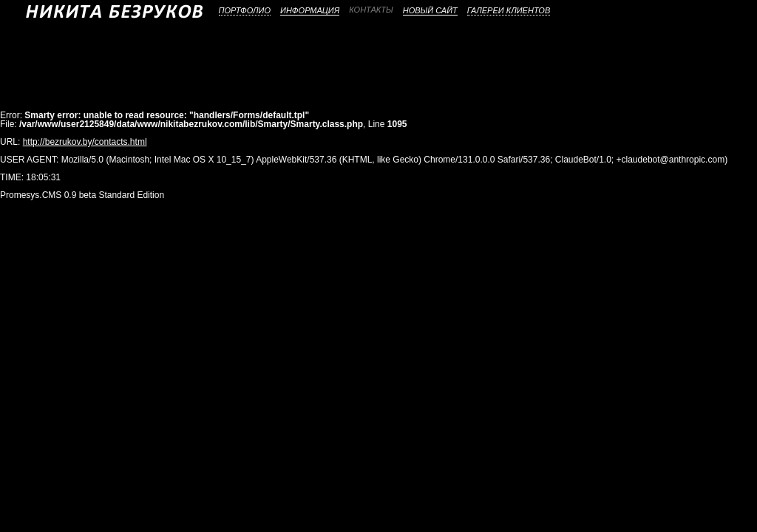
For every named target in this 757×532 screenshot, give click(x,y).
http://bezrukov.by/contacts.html (85, 142)
